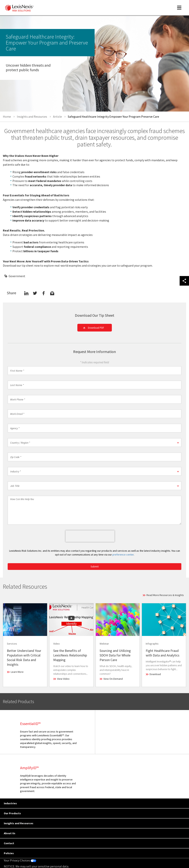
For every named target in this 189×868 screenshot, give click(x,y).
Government (17, 276)
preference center (123, 555)
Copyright (38, 855)
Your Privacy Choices (20, 816)
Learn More (17, 672)
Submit (95, 566)
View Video (63, 679)
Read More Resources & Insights (165, 595)
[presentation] (90, 536)
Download (155, 674)
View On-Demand (113, 679)
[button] (94, 443)
